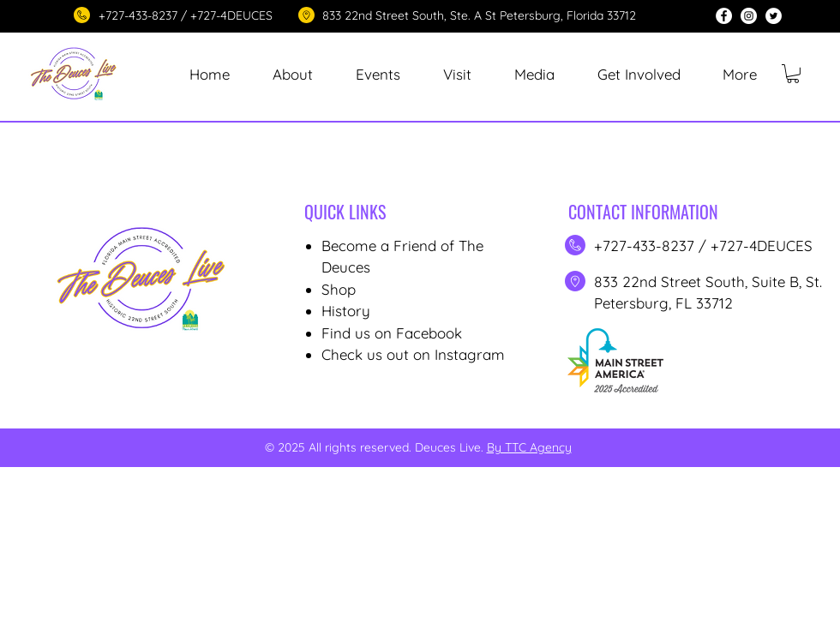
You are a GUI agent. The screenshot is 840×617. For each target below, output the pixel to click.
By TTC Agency (529, 447)
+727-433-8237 (646, 246)
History (346, 311)
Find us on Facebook (392, 333)
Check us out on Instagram (413, 354)
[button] (378, 74)
